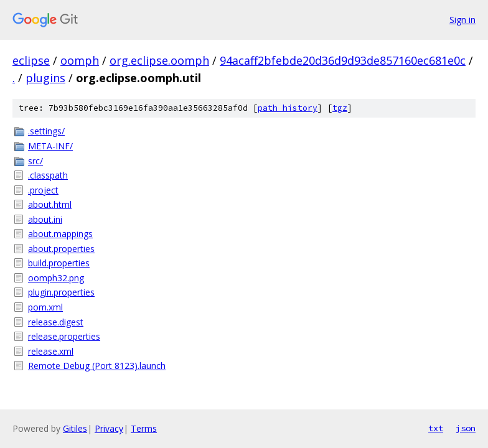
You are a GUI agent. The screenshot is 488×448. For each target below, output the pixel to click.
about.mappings (60, 234)
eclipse (31, 60)
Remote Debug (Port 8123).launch (97, 366)
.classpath (48, 175)
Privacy (109, 428)
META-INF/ (50, 146)
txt (436, 428)
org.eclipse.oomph (159, 60)
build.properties (59, 263)
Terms (144, 428)
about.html (50, 204)
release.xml (51, 351)
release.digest (56, 322)
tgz (340, 108)
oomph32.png (56, 278)
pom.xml (45, 307)
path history (288, 108)
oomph (80, 60)
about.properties (61, 249)
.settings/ (46, 131)
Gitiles (75, 428)
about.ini (45, 219)
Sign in (462, 20)
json (466, 428)
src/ (35, 161)
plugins (45, 78)
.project (43, 190)
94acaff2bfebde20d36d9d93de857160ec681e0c (343, 60)
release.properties (64, 336)
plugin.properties (61, 292)
